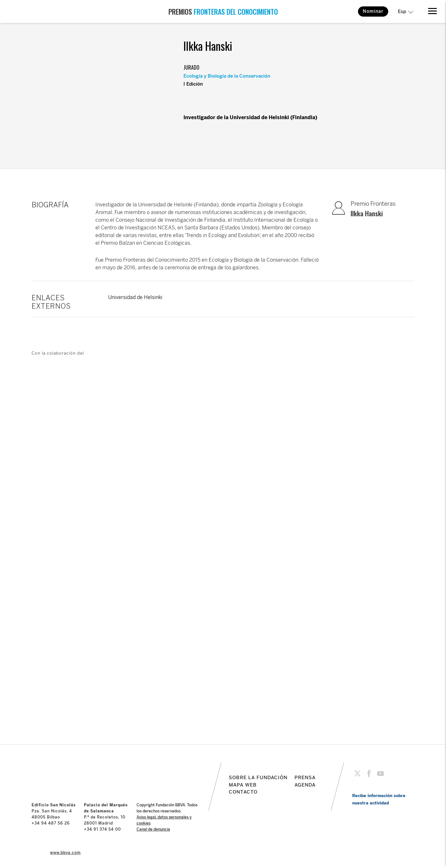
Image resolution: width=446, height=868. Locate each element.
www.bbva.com (65, 853)
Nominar (373, 11)
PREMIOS (223, 12)
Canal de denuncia (153, 829)
